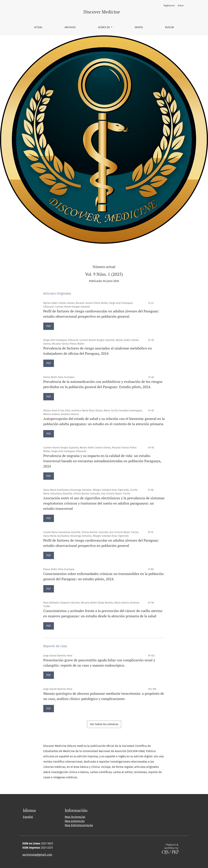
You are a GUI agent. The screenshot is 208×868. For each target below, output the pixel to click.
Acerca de (104, 27)
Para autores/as (75, 821)
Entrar (181, 6)
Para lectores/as (75, 817)
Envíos (139, 27)
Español (28, 817)
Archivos (70, 27)
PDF (49, 326)
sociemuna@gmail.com (37, 855)
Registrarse (169, 6)
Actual (38, 27)
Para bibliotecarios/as (79, 825)
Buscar (169, 27)
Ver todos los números (104, 724)
